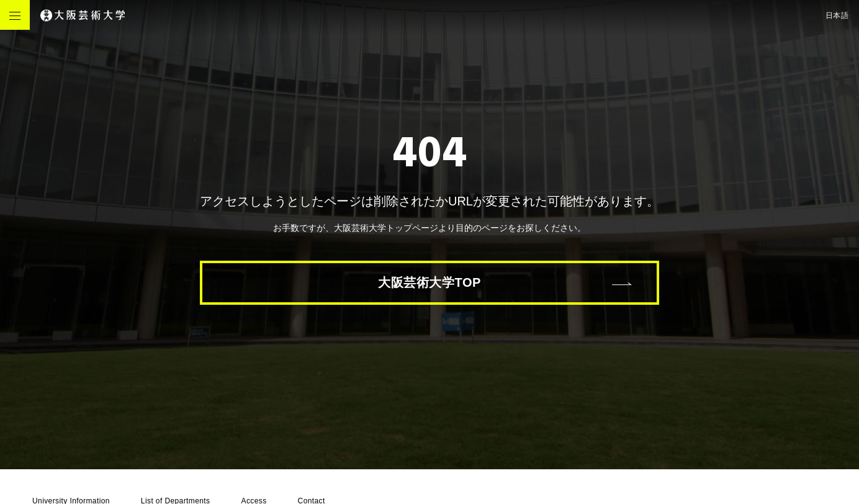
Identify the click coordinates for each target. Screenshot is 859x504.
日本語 (837, 16)
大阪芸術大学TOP (429, 282)
